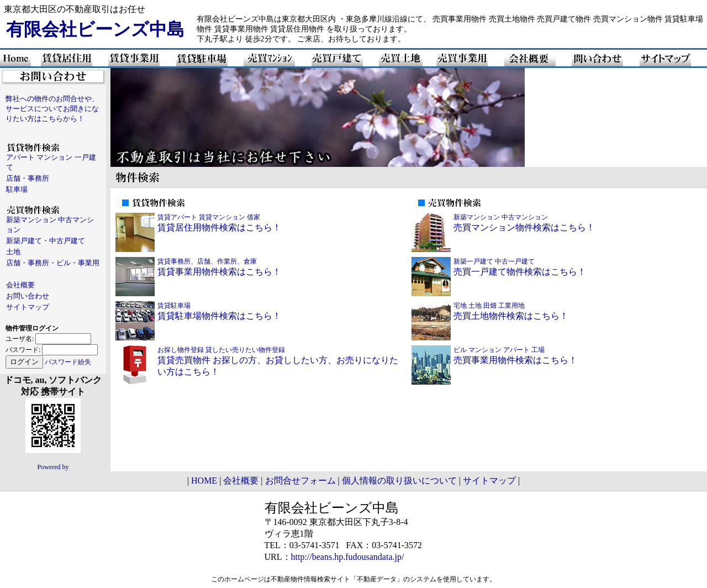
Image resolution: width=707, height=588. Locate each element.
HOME (204, 481)
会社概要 (20, 285)
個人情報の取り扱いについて (399, 481)
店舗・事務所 (28, 178)
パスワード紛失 (68, 362)
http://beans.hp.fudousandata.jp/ (348, 557)
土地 (13, 252)
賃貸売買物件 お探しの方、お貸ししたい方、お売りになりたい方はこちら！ (278, 361)
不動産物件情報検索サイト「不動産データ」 (337, 579)
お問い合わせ (28, 296)
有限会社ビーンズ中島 (95, 29)
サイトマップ (28, 307)
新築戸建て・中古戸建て (46, 241)
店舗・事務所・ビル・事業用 (53, 263)
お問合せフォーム (300, 481)
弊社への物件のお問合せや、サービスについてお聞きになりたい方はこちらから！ (52, 109)
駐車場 (17, 189)
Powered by (53, 467)
